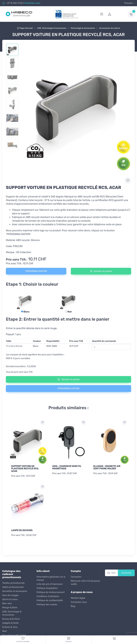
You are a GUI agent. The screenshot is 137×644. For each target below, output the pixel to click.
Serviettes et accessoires (15, 591)
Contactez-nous (32, 3)
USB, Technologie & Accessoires (12, 613)
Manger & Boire (10, 608)
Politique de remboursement (51, 592)
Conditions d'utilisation (48, 596)
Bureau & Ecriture (11, 619)
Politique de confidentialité (50, 600)
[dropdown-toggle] (131, 14)
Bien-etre (7, 604)
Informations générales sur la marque (51, 578)
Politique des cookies (47, 605)
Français (129, 3)
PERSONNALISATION (36, 271)
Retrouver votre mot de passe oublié (85, 583)
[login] (116, 14)
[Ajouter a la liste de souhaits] (42, 422)
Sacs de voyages (10, 595)
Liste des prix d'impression (50, 584)
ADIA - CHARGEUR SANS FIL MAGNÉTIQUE (67, 467)
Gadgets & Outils (10, 623)
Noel (4, 631)
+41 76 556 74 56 (14, 3)
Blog (73, 606)
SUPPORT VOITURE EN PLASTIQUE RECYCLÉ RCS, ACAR (25, 469)
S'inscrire (126, 573)
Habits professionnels (13, 587)
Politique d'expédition (47, 588)
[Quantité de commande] (112, 347)
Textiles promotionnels (13, 583)
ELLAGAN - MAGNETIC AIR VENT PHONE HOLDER (107, 467)
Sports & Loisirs (10, 599)
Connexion (76, 577)
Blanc (25, 312)
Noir (68, 312)
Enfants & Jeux (10, 627)
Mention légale (78, 598)
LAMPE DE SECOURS (22, 530)
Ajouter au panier (101, 271)
